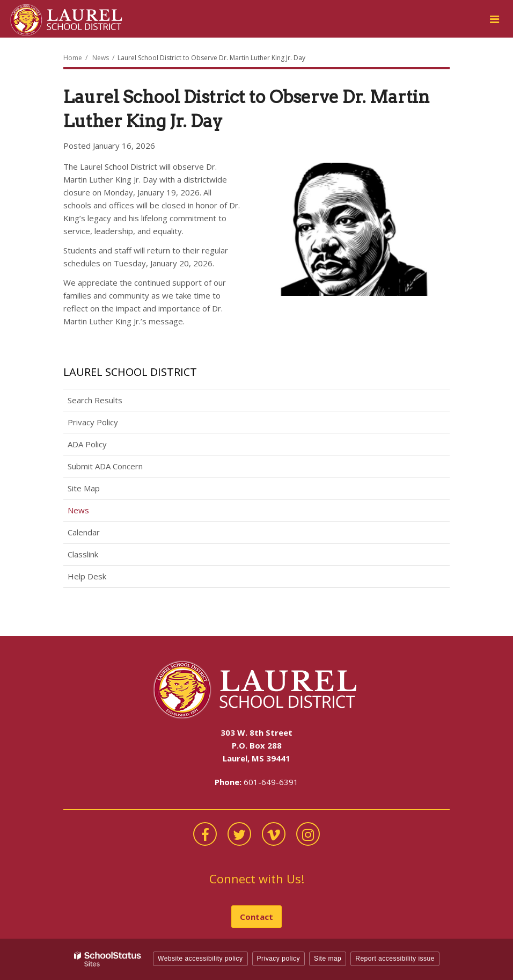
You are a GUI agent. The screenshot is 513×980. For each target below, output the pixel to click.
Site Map (84, 488)
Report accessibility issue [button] (395, 959)
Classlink (98, 556)
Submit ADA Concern (105, 466)
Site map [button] (328, 959)
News (101, 58)
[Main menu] (494, 19)
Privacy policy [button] (279, 959)
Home (73, 58)
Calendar (84, 532)
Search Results (95, 400)
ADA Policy (87, 444)
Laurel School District (130, 372)
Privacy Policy (93, 422)
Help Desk (87, 576)
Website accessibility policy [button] (200, 959)
